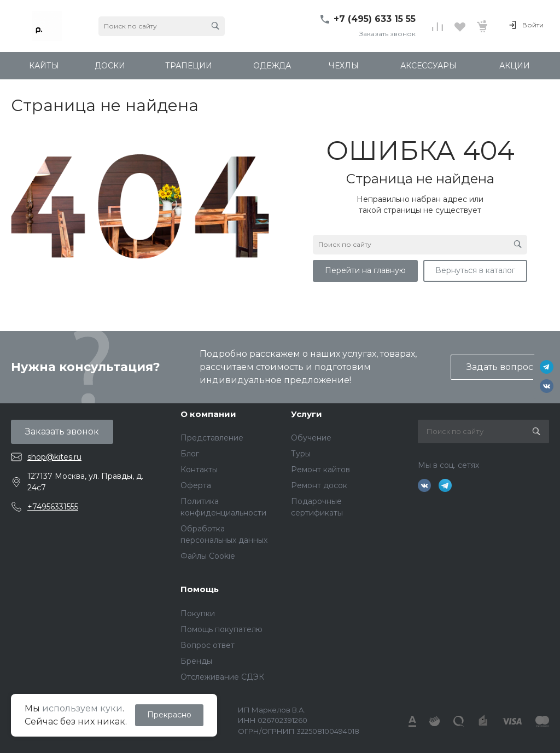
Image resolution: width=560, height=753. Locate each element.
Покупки (198, 613)
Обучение (311, 438)
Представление (212, 438)
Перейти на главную (365, 270)
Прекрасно (169, 715)
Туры (301, 454)
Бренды (196, 661)
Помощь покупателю (221, 629)
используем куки (82, 708)
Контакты (199, 470)
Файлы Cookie (208, 556)
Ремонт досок (319, 485)
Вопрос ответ (208, 645)
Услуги (307, 414)
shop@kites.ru (54, 457)
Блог (190, 454)
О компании (208, 414)
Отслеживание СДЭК (222, 677)
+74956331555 (53, 507)
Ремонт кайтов (320, 470)
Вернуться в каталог (475, 270)
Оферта (196, 485)
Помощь (200, 589)
